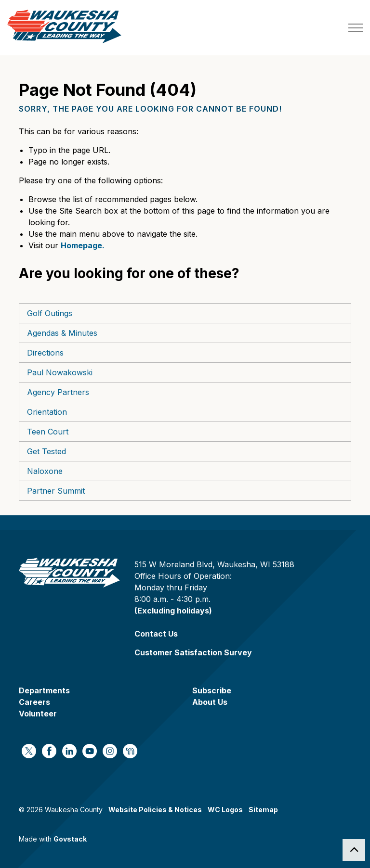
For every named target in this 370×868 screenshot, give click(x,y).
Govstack (70, 839)
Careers (34, 702)
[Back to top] (354, 850)
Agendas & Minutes (62, 333)
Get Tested (46, 451)
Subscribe (212, 690)
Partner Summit (56, 491)
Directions (45, 353)
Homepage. (83, 245)
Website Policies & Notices (155, 810)
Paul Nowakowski (60, 372)
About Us (210, 702)
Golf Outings (50, 313)
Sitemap (263, 810)
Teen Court (48, 432)
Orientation (47, 412)
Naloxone (45, 471)
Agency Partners (58, 392)
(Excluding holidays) (173, 611)
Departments (44, 690)
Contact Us (156, 634)
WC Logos (225, 810)
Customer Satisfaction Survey (193, 652)
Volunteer (38, 714)
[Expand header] (356, 28)
